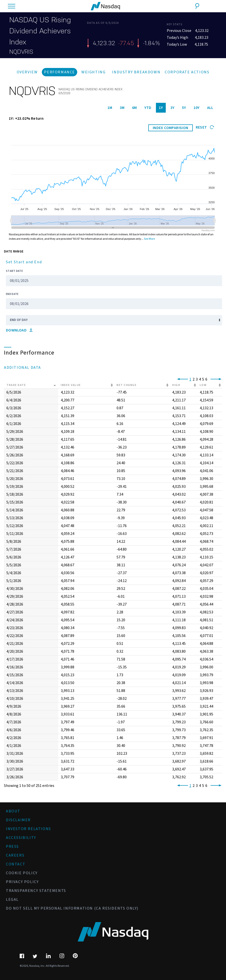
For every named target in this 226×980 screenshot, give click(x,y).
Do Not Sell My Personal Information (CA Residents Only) (72, 908)
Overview (27, 72)
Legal (12, 900)
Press (12, 847)
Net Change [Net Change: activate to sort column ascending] (127, 385)
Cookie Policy (22, 873)
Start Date (14, 271)
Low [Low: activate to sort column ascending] (203, 385)
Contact (16, 864)
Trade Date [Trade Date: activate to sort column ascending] (16, 385)
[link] (182, 379)
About (13, 811)
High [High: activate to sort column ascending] (176, 385)
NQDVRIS (21, 52)
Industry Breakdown (136, 72)
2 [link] (194, 379)
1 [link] (190, 379)
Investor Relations (29, 829)
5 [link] (203, 379)
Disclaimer (18, 820)
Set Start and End (24, 262)
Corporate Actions (187, 72)
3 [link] (197, 379)
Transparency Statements (36, 891)
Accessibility (21, 838)
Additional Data (23, 368)
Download (19, 330)
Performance (60, 72)
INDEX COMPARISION (171, 128)
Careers (15, 855)
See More (149, 239)
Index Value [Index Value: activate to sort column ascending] (71, 385)
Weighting (93, 72)
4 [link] (200, 379)
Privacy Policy (22, 882)
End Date (12, 294)
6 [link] (206, 379)
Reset (205, 127)
